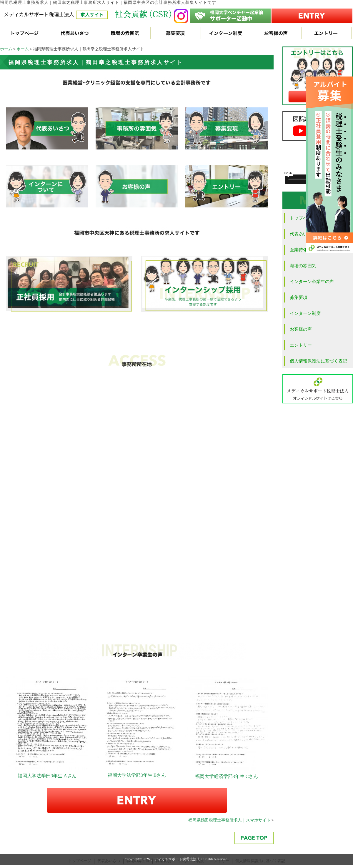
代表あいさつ (109, 861)
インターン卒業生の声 (312, 282)
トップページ (80, 861)
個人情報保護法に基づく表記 (318, 361)
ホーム (6, 49)
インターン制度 (305, 313)
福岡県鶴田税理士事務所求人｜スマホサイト (229, 820)
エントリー (301, 345)
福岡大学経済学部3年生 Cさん (227, 776)
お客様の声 (301, 329)
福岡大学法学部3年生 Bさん (137, 775)
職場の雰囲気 (303, 266)
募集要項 (299, 297)
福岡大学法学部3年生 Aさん (47, 776)
